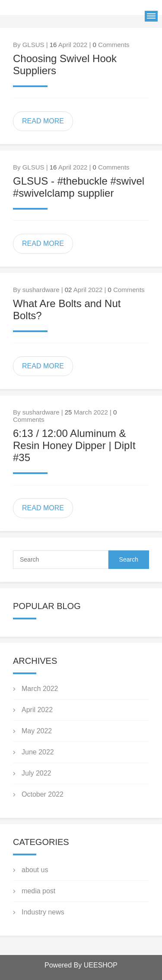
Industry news (43, 912)
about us (35, 870)
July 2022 (37, 773)
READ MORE (43, 121)
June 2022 (38, 752)
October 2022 (43, 794)
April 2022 (37, 710)
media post (38, 891)
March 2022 (40, 689)
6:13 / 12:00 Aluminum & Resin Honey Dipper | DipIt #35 (74, 445)
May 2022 (37, 731)
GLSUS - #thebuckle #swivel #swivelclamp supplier (79, 187)
